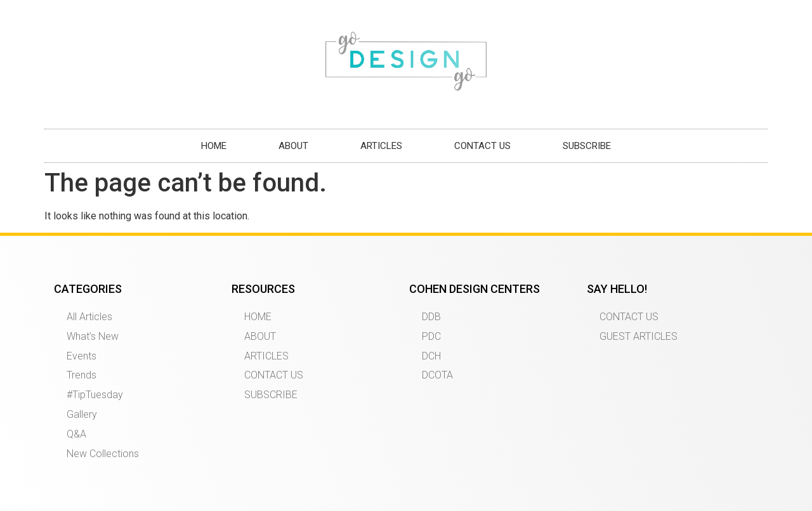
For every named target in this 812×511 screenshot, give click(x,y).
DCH (431, 356)
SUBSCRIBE (587, 146)
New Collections (103, 454)
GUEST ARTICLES (638, 336)
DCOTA (437, 375)
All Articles (89, 317)
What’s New (93, 336)
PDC (431, 336)
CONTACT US (482, 146)
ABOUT (293, 146)
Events (82, 356)
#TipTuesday (95, 395)
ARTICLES (381, 146)
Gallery (82, 414)
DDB (431, 317)
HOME (214, 146)
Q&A (76, 434)
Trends (82, 375)
